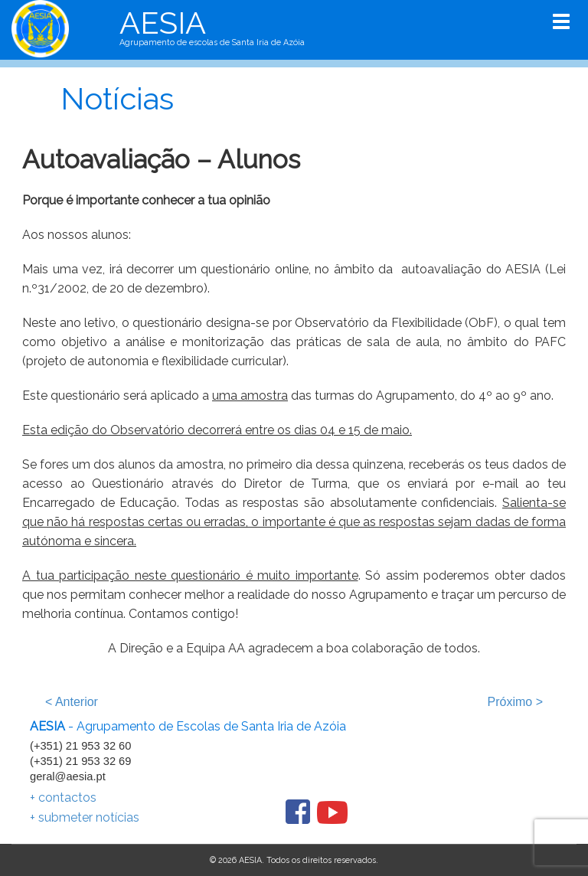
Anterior (72, 702)
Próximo (515, 702)
